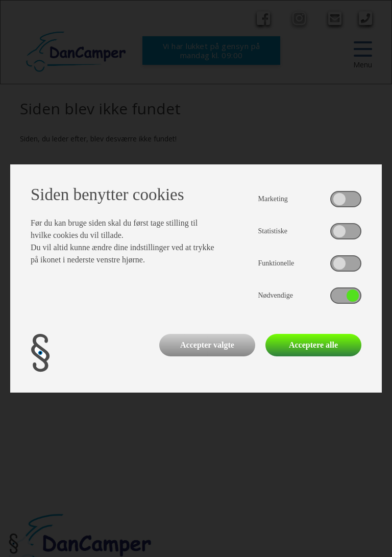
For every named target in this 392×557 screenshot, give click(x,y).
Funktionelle (276, 263)
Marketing (273, 199)
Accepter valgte (207, 345)
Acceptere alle (313, 345)
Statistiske (273, 231)
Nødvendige (276, 295)
